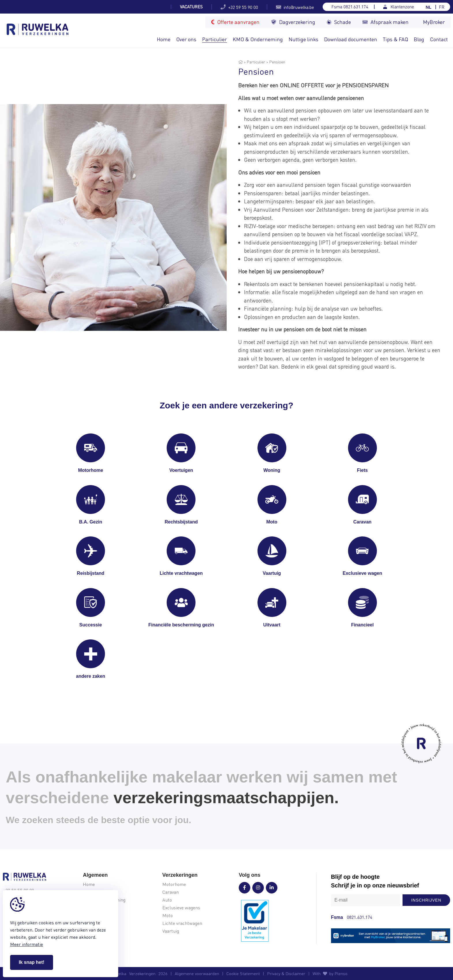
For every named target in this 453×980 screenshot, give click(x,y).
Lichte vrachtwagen (182, 923)
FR (442, 7)
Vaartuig (171, 931)
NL (428, 7)
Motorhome (174, 884)
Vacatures (191, 7)
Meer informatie (27, 944)
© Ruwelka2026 (137, 974)
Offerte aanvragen (235, 22)
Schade (339, 22)
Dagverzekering (293, 22)
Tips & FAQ (395, 39)
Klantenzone (399, 7)
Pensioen (277, 62)
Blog (419, 39)
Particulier (215, 39)
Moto (168, 916)
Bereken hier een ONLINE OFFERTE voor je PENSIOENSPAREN (313, 85)
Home (164, 39)
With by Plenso (330, 974)
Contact (439, 39)
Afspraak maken (386, 22)
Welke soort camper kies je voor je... (128, 7)
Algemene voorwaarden (197, 974)
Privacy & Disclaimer (286, 974)
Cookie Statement (243, 974)
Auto (167, 900)
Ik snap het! (32, 962)
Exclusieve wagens (181, 908)
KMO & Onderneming (258, 39)
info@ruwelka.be (295, 7)
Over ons (186, 39)
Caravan (171, 892)
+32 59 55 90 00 (239, 7)
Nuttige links (303, 39)
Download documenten (351, 39)
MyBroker (434, 22)
